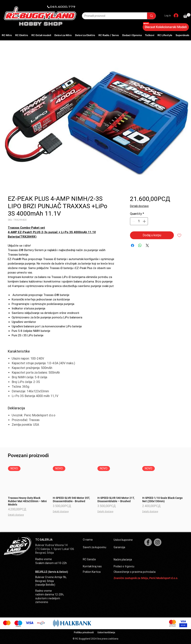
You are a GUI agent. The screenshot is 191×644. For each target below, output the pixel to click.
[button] (187, 16)
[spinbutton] (139, 221)
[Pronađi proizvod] (112, 16)
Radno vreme (44, 559)
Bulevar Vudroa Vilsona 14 (51, 545)
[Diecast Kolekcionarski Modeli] (166, 27)
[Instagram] (158, 542)
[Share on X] (147, 245)
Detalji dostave (139, 206)
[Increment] (145, 221)
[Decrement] (133, 221)
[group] (95, 491)
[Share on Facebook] (133, 245)
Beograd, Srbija (45, 553)
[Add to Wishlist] (179, 235)
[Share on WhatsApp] (140, 245)
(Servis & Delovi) (58, 572)
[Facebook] (148, 542)
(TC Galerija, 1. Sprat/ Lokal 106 (55, 549)
